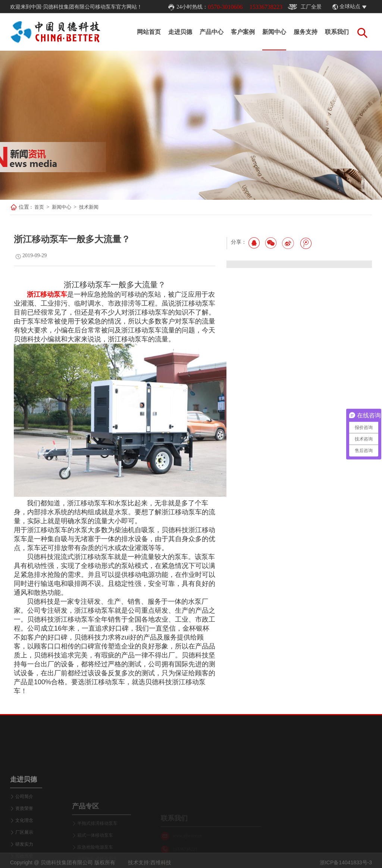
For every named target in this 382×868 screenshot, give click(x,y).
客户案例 (243, 32)
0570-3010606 (225, 7)
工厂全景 (305, 7)
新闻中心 (274, 32)
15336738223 (266, 7)
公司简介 (24, 836)
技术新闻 (89, 207)
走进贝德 (180, 32)
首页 (39, 207)
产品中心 (212, 32)
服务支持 (306, 32)
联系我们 (337, 32)
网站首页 (149, 32)
